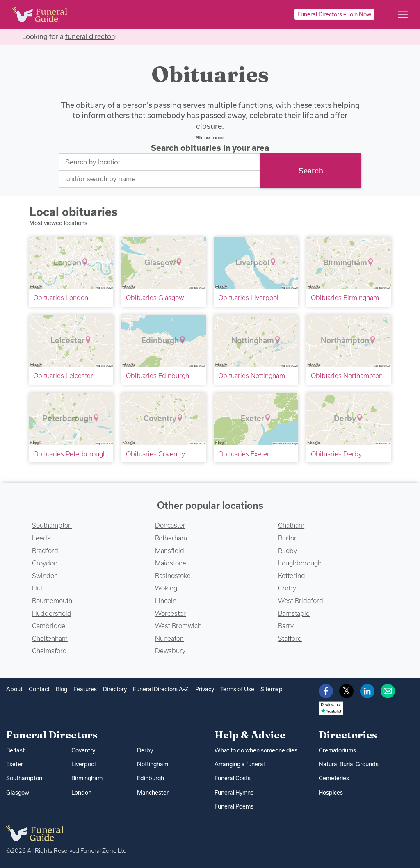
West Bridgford (301, 601)
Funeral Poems (234, 806)
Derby (145, 750)
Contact (39, 689)
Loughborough (300, 563)
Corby (287, 588)
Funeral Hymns (234, 793)
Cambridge (49, 626)
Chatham (291, 525)
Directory (115, 689)
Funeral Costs (233, 778)
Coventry (83, 750)
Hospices (331, 793)
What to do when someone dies (256, 750)
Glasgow (18, 793)
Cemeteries (334, 778)
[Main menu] (403, 14)
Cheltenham (50, 638)
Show (210, 138)
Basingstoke (173, 576)
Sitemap (272, 689)
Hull (38, 588)
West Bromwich (178, 626)
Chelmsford (49, 651)
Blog (62, 689)
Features (85, 689)
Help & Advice (250, 735)
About (14, 689)
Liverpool (83, 764)
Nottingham (153, 764)
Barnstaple (294, 613)
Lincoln (166, 601)
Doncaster (170, 525)
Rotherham (171, 538)
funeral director (89, 36)
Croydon (45, 563)
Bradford (45, 551)
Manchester (153, 793)
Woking (166, 588)
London (81, 793)
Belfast (15, 750)
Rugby (288, 551)
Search (311, 171)
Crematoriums (337, 750)
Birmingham (87, 778)
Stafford (290, 638)
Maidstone (171, 563)
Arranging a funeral (240, 764)
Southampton (52, 525)
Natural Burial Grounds (349, 764)
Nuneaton (169, 638)
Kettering (291, 576)
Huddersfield (52, 613)
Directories (348, 735)
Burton (288, 538)
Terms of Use (237, 689)
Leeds (41, 538)
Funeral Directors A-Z (161, 689)
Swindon (45, 576)
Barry (286, 626)
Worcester (170, 613)
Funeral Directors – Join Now (334, 14)
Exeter (15, 764)
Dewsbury (170, 651)
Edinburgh (151, 778)
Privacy (205, 689)
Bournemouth (52, 601)
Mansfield (170, 551)
